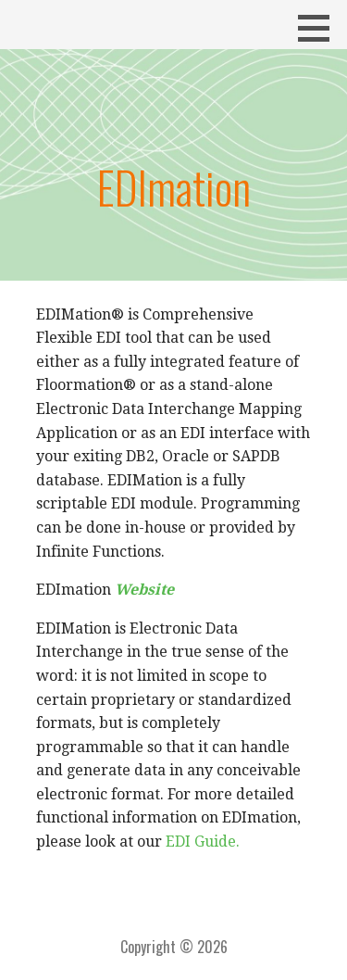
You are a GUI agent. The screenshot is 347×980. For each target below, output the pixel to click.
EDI (178, 842)
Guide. (217, 842)
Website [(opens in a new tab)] (144, 590)
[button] (320, 28)
